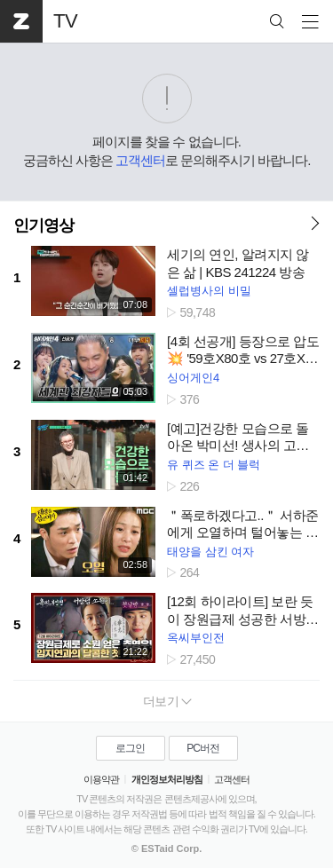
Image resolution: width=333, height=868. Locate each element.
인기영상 (44, 225)
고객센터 (140, 160)
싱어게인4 (193, 378)
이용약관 (101, 779)
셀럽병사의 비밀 (209, 291)
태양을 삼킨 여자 (210, 552)
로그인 (130, 748)
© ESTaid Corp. (166, 848)
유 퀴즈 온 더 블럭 (214, 465)
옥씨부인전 (196, 638)
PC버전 (203, 748)
